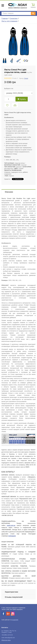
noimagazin (12, 536)
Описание (9, 192)
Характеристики (11, 592)
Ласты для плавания (9, 21)
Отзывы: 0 (15, 78)
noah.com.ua (11, 525)
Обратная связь (6, 640)
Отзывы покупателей (14, 597)
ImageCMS (15, 620)
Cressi (26, 78)
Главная (5, 18)
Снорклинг (14, 18)
